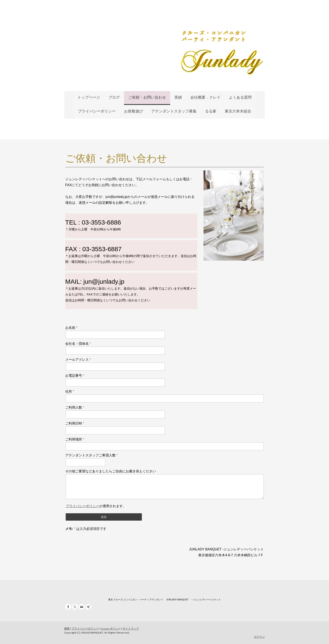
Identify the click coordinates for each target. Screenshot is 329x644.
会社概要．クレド (205, 97)
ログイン (260, 637)
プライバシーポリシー (97, 111)
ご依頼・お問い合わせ (147, 97)
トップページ (89, 97)
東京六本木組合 (238, 111)
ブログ (114, 97)
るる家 (211, 111)
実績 (178, 97)
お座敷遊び (133, 111)
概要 (67, 628)
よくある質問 (240, 97)
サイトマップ (130, 628)
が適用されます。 (95, 506)
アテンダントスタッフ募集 (174, 111)
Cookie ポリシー (110, 628)
